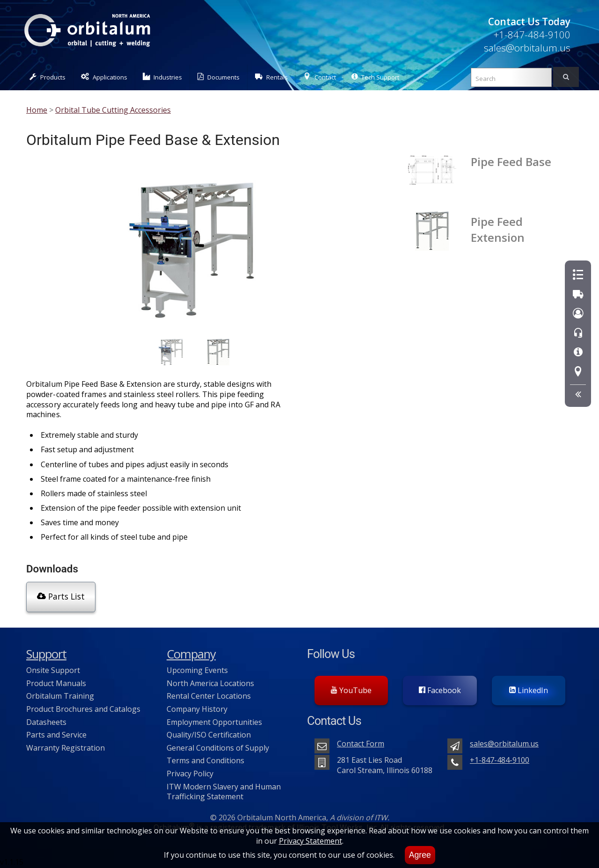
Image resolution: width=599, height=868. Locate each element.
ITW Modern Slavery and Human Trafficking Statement (224, 791)
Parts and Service (56, 734)
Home (37, 110)
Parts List (61, 596)
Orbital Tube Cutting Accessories (113, 110)
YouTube (351, 690)
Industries (163, 77)
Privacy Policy (190, 773)
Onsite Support (53, 670)
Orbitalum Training (60, 696)
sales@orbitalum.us (527, 48)
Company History (197, 709)
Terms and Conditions (205, 760)
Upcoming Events (197, 670)
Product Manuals (56, 683)
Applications (104, 77)
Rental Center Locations (209, 696)
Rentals (271, 77)
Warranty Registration (66, 747)
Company (191, 654)
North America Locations (210, 683)
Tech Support (375, 77)
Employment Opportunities (214, 722)
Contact (320, 77)
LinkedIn (529, 690)
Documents (219, 77)
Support (46, 654)
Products (47, 77)
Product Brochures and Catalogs (83, 709)
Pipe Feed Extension (498, 229)
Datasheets (46, 722)
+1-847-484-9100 (532, 35)
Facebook (440, 690)
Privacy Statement (310, 841)
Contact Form (361, 743)
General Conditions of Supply (218, 747)
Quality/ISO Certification (209, 734)
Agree (420, 855)
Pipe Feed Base (511, 162)
